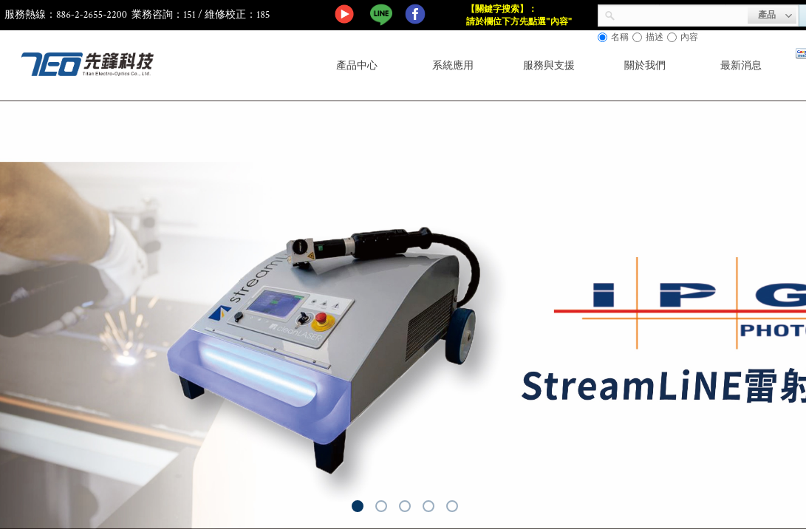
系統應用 (453, 65)
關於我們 (645, 65)
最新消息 (741, 65)
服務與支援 (549, 65)
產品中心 (357, 65)
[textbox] (682, 14)
